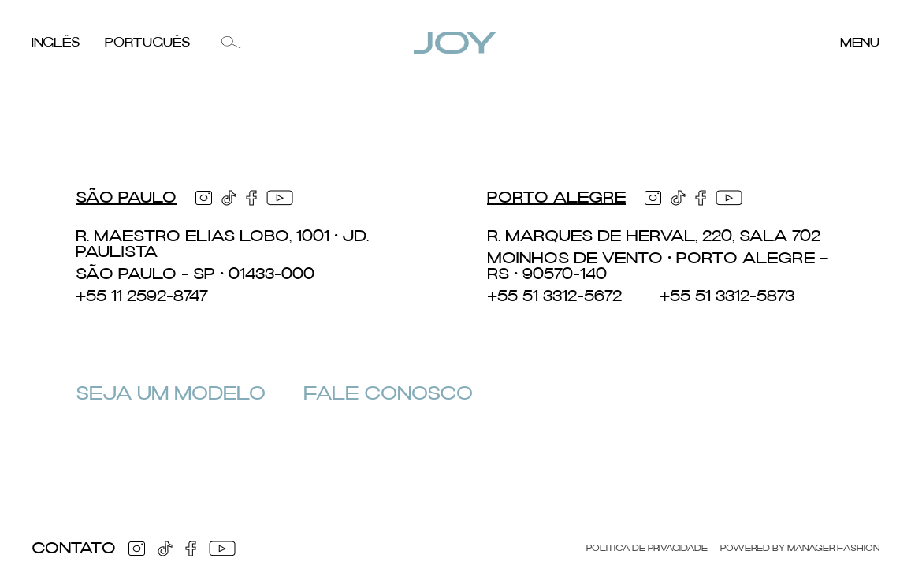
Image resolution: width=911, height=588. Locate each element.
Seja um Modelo (171, 394)
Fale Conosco (388, 394)
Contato (74, 549)
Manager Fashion (833, 549)
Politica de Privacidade (647, 549)
